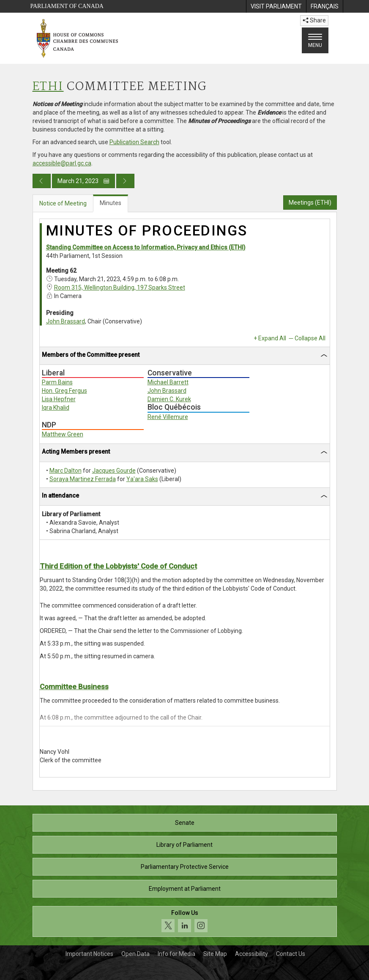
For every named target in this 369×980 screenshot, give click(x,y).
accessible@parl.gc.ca (62, 163)
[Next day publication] (125, 181)
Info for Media (176, 954)
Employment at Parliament (185, 889)
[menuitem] (276, 6)
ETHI (48, 87)
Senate (185, 823)
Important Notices (89, 954)
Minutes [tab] (111, 203)
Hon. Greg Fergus (64, 391)
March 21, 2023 (83, 181)
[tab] (185, 356)
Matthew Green (63, 434)
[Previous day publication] (42, 181)
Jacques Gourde (114, 471)
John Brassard (66, 321)
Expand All (272, 338)
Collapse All (310, 338)
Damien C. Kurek (169, 399)
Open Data (135, 954)
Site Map (215, 954)
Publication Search (134, 142)
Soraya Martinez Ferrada (83, 479)
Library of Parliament (184, 845)
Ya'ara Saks (142, 479)
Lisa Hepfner (59, 399)
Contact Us (291, 954)
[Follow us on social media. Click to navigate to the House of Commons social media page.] (185, 921)
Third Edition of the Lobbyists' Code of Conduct (118, 566)
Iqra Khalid (56, 408)
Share (314, 20)
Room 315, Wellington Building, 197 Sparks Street (120, 287)
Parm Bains (57, 382)
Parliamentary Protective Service (185, 867)
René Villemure (168, 417)
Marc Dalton (66, 471)
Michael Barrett (168, 382)
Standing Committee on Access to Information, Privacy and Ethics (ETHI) (146, 247)
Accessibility (251, 954)
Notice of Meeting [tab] (63, 203)
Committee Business (74, 687)
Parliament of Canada (67, 6)
